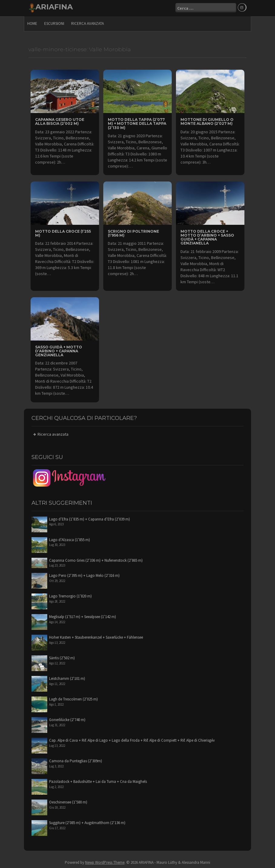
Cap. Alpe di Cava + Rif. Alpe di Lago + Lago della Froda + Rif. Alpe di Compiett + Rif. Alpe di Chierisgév (132, 740)
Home (32, 23)
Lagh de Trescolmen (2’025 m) (73, 698)
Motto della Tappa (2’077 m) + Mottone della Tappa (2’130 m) (137, 123)
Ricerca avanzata (88, 23)
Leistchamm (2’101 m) (67, 678)
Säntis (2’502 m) (62, 657)
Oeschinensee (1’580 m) (68, 801)
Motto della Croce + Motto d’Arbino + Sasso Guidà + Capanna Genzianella (207, 237)
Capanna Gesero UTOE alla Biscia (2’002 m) (60, 121)
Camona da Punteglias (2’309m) (76, 760)
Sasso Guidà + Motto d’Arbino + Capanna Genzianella (59, 350)
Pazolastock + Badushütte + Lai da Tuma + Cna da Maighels (98, 781)
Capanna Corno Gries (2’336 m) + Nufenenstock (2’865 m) (96, 560)
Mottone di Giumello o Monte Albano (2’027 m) (207, 121)
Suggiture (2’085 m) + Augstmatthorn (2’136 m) (87, 822)
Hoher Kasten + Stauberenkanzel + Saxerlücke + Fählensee (96, 637)
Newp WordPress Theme (105, 862)
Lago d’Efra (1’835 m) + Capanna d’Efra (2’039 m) (89, 519)
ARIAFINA (54, 7)
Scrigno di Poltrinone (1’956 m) (133, 233)
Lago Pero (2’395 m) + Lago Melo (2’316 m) (84, 575)
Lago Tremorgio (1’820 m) (70, 595)
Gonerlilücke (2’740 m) (67, 719)
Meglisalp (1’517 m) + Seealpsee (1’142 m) (83, 616)
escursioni (54, 23)
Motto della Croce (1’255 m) (63, 233)
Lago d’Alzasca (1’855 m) (70, 539)
